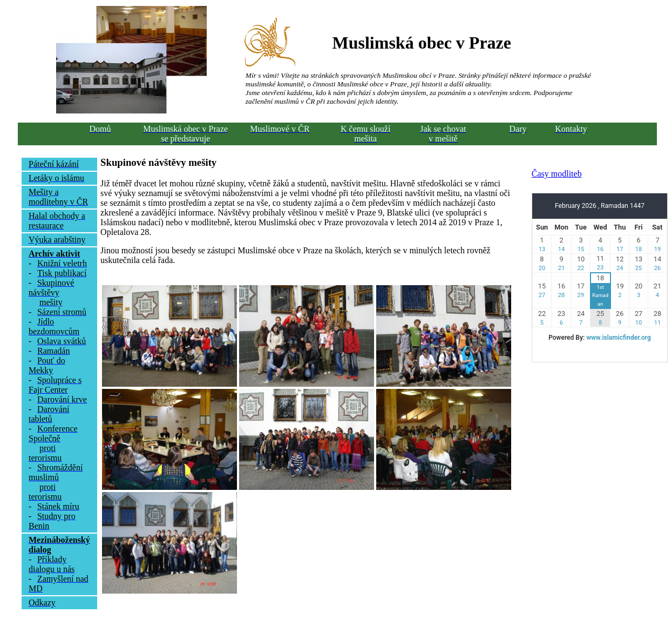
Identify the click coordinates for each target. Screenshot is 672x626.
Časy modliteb (557, 174)
